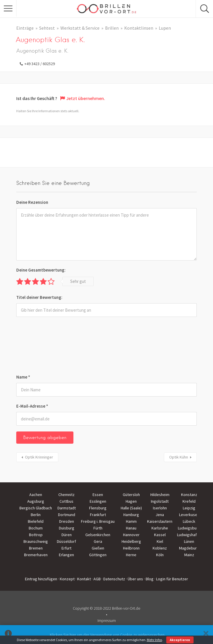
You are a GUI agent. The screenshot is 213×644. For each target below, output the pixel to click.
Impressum (107, 620)
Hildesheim (160, 495)
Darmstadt (67, 508)
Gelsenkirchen (98, 535)
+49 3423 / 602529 (40, 64)
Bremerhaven (36, 555)
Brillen (112, 28)
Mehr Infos (154, 640)
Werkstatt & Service (80, 28)
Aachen (36, 495)
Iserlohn (160, 508)
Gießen (98, 548)
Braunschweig (36, 541)
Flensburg (98, 508)
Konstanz (189, 495)
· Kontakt (83, 579)
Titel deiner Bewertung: (39, 297)
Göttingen (98, 555)
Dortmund (67, 515)
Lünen (189, 541)
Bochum (36, 528)
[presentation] (40, 347)
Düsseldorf (66, 541)
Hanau (131, 528)
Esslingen (98, 501)
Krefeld (189, 501)
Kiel (160, 541)
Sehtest (47, 28)
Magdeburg (189, 548)
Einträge (25, 28)
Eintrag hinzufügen (41, 579)
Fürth (98, 528)
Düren (67, 535)
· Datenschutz (113, 579)
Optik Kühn (179, 457)
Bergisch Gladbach (36, 508)
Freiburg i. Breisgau (98, 521)
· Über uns (135, 579)
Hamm (131, 521)
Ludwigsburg (189, 528)
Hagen (131, 501)
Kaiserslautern (160, 521)
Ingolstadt (160, 501)
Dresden (67, 521)
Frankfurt (98, 515)
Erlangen (66, 555)
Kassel (160, 535)
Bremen (36, 548)
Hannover (131, 535)
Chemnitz (66, 495)
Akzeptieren (180, 640)
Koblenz (160, 548)
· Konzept (66, 579)
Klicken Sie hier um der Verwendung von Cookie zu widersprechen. (108, 635)
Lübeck (189, 521)
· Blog (149, 579)
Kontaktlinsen (139, 28)
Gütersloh (131, 495)
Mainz (189, 555)
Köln (160, 555)
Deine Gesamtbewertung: (41, 270)
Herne (131, 555)
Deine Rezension (32, 202)
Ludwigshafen (189, 535)
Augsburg (36, 501)
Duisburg (67, 528)
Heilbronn (131, 548)
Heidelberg (131, 541)
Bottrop (36, 535)
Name (23, 377)
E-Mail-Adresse (32, 406)
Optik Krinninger (39, 457)
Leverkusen (189, 515)
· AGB (96, 579)
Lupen (165, 28)
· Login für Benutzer (171, 579)
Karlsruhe (160, 528)
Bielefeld (36, 521)
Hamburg (131, 515)
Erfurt (66, 548)
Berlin (36, 515)
